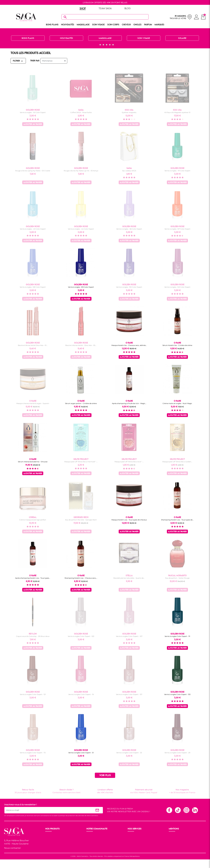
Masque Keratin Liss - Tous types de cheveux (129, 520)
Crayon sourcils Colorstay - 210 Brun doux (33, 636)
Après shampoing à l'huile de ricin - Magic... (129, 403)
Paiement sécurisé (137, 838)
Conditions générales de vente (183, 838)
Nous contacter (12, 848)
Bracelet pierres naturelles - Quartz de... (129, 578)
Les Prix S (91, 842)
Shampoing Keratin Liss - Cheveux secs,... (81, 578)
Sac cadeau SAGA (129, 171)
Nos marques (52, 851)
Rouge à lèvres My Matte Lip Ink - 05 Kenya (81, 171)
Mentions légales (177, 835)
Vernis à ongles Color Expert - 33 (129, 753)
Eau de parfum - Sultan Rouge (177, 578)
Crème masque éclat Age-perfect (33, 520)
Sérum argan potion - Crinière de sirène (81, 403)
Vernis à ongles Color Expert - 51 (81, 753)
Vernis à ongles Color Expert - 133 (177, 694)
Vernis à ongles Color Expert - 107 (129, 636)
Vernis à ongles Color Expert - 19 (81, 694)
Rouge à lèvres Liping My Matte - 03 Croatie (33, 171)
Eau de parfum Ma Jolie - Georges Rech (81, 520)
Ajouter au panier (33, 124)
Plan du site (175, 845)
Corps (48, 845)
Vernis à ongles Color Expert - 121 (33, 694)
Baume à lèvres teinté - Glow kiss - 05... (81, 345)
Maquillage (51, 838)
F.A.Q (130, 842)
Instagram (186, 810)
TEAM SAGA (105, 9)
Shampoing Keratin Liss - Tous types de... (177, 520)
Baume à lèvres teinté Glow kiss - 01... (33, 345)
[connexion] (196, 17)
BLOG (127, 9)
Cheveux (49, 848)
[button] (97, 45)
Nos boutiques (93, 838)
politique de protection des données (72, 816)
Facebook (169, 810)
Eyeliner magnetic (129, 112)
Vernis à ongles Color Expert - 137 (129, 694)
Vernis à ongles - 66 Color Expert (129, 229)
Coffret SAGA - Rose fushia (81, 112)
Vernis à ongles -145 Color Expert (177, 287)
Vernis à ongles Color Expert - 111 (177, 636)
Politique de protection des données (186, 842)
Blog (89, 845)
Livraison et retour (136, 835)
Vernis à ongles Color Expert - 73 (33, 753)
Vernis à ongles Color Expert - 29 (177, 753)
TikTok (178, 810)
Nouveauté (51, 835)
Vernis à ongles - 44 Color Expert (81, 229)
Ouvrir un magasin (95, 835)
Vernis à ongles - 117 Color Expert (177, 171)
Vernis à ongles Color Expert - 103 (81, 636)
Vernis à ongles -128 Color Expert (33, 287)
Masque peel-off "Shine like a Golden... (177, 462)
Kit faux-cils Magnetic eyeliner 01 (177, 112)
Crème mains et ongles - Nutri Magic (177, 403)
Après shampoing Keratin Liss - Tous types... (33, 578)
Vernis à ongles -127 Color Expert (177, 229)
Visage (49, 842)
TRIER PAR (35, 61)
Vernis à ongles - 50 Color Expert (33, 112)
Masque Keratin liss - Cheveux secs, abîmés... (129, 345)
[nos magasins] (181, 17)
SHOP (83, 9)
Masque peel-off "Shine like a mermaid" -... (81, 462)
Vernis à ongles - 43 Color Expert (33, 229)
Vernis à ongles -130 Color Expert (129, 287)
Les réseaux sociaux (96, 848)
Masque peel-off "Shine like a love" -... (129, 462)
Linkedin (195, 810)
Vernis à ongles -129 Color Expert (81, 287)
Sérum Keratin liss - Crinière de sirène (177, 345)
